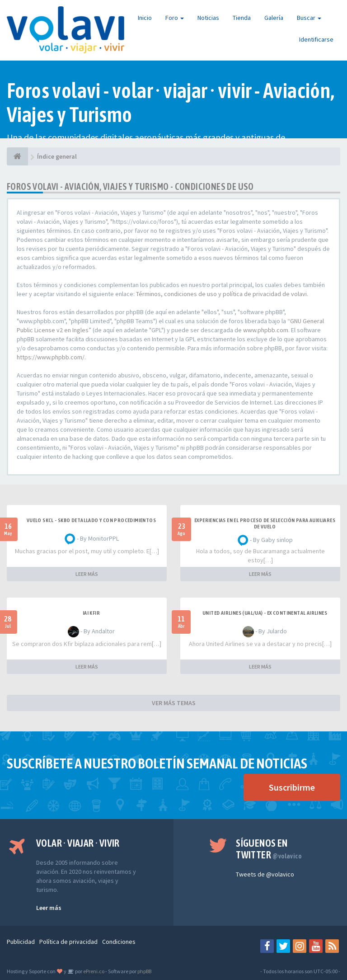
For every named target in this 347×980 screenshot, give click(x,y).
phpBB (144, 971)
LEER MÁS (87, 574)
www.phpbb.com (266, 330)
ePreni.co (93, 971)
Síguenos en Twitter (269, 849)
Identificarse (316, 39)
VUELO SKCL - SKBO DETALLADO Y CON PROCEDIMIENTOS (91, 520)
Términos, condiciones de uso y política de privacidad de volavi (221, 294)
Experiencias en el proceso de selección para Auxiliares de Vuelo (265, 523)
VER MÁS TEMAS (174, 703)
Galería (274, 18)
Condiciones (119, 942)
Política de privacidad (68, 942)
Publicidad (21, 942)
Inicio (145, 18)
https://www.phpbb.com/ (51, 357)
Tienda (242, 18)
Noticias (208, 18)
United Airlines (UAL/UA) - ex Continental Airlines (265, 613)
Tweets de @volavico (265, 874)
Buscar (309, 18)
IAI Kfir (91, 613)
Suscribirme (292, 787)
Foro (175, 18)
